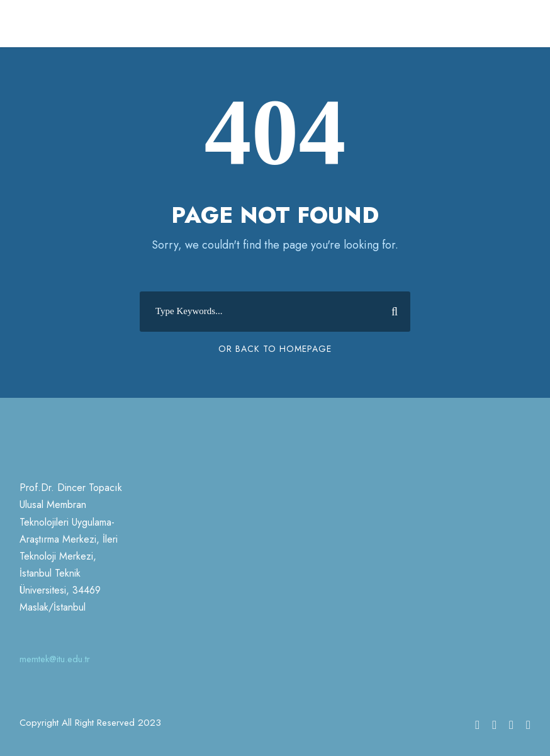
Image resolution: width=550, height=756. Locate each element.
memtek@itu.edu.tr (55, 659)
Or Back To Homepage (275, 349)
